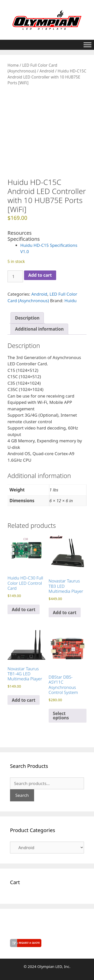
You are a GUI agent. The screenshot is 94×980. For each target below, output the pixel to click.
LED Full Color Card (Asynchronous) (32, 68)
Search (22, 795)
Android (47, 71)
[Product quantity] (15, 277)
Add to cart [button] (24, 610)
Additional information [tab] (39, 329)
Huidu (70, 301)
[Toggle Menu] (87, 45)
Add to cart (40, 275)
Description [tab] (27, 318)
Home (13, 65)
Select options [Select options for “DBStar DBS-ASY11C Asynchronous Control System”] (61, 716)
